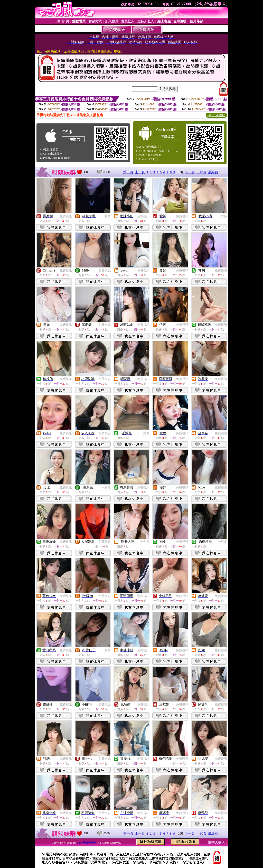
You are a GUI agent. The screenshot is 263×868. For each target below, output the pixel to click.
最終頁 (213, 172)
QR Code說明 (216, 115)
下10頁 (201, 172)
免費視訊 (66, 216)
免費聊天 (105, 542)
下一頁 (190, 172)
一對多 (106, 216)
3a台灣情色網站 (87, 843)
